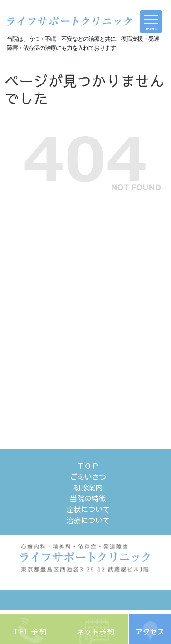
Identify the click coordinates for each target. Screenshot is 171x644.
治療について (88, 520)
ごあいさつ (88, 477)
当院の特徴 (88, 499)
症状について (88, 510)
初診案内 (88, 488)
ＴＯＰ (88, 466)
